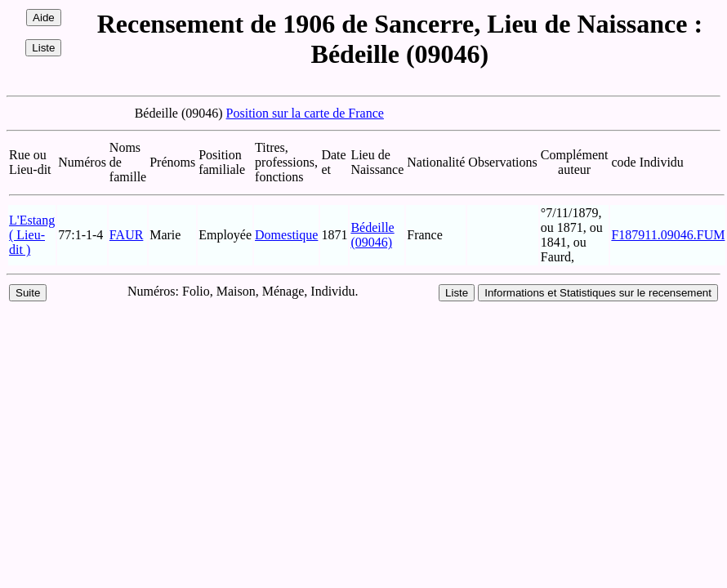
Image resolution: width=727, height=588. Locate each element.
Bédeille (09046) (372, 235)
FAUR (127, 235)
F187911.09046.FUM (668, 235)
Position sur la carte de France (305, 113)
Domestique (286, 235)
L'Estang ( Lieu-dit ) (32, 235)
